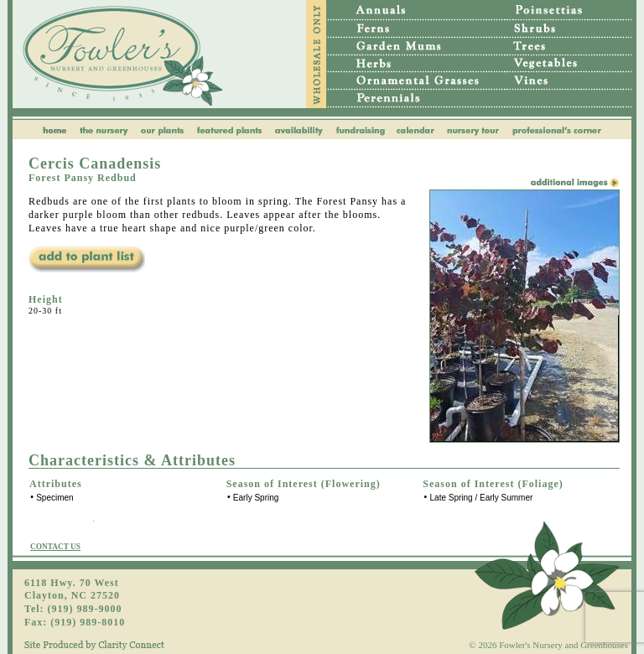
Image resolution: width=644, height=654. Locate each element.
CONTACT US (55, 547)
